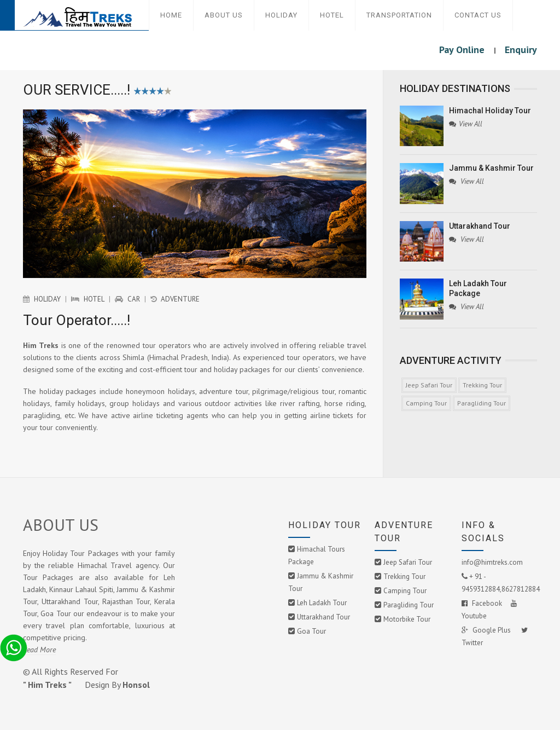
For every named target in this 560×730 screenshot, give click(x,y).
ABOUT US (61, 525)
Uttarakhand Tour (323, 617)
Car (134, 299)
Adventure (180, 299)
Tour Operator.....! (77, 320)
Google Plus (487, 630)
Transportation (399, 15)
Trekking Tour (482, 385)
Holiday (281, 15)
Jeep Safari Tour (429, 385)
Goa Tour (311, 631)
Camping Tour (426, 403)
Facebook (482, 603)
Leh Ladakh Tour (322, 603)
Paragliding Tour (482, 403)
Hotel (332, 15)
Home (171, 15)
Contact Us (478, 15)
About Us (224, 15)
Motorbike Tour (407, 619)
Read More (39, 650)
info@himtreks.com (492, 562)
